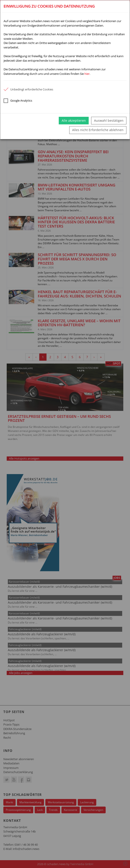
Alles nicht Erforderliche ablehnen (98, 130)
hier (87, 74)
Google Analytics (18, 101)
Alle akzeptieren (74, 120)
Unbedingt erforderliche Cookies (28, 89)
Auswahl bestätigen (109, 120)
